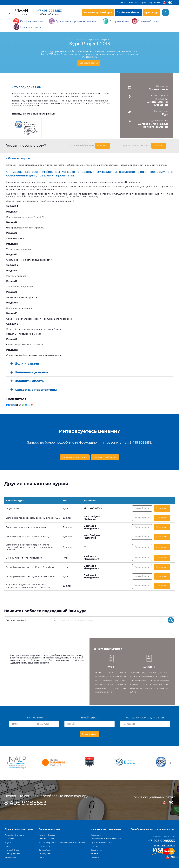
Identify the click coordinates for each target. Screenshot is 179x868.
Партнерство (45, 846)
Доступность (96, 850)
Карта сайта (96, 835)
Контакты (95, 854)
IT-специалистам (13, 854)
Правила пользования (101, 843)
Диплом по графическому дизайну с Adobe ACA (33, 517)
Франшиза (155, 2)
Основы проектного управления (24, 558)
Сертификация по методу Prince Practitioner (30, 578)
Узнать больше (142, 507)
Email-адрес (90, 718)
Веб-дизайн (10, 857)
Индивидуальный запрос (74, 456)
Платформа (10, 839)
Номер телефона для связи (145, 718)
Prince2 (8, 846)
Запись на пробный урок (98, 12)
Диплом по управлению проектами (26, 527)
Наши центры (45, 854)
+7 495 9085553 (50, 11)
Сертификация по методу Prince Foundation (30, 568)
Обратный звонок (50, 14)
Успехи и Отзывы (47, 835)
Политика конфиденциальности (106, 839)
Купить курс (152, 12)
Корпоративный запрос (106, 456)
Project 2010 (12, 507)
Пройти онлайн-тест (129, 12)
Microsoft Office (12, 850)
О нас (123, 2)
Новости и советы (47, 839)
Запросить (103, 145)
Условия (95, 846)
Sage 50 (8, 843)
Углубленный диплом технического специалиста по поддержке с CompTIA (28, 588)
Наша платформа (138, 2)
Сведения (95, 857)
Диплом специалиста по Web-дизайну (27, 537)
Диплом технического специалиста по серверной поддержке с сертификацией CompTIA (29, 547)
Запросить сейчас (89, 63)
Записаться (162, 507)
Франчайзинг (45, 850)
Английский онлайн (14, 835)
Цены (41, 857)
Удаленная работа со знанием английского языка (62, 843)
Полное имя (34, 718)
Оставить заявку (89, 735)
